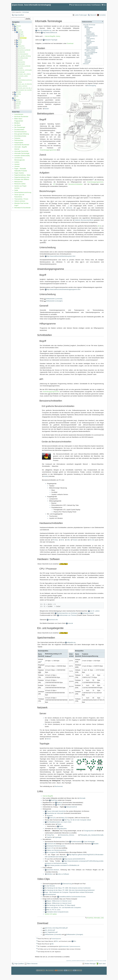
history (58, 36)
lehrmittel (18, 92)
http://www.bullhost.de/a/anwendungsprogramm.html (64, 289)
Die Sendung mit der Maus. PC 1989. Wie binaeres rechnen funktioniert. (68, 888)
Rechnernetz (59, 786)
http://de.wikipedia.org (44, 30)
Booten (87, 26)
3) (42, 73)
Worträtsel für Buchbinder (22, 208)
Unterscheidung (90, 35)
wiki (15, 98)
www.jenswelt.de (72, 807)
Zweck (88, 30)
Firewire (75, 540)
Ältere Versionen (32, 964)
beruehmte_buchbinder (24, 50)
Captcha (49, 837)
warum (18, 108)
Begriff (88, 29)
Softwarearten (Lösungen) (54, 301)
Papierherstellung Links (22, 177)
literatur (20, 42)
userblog (18, 94)
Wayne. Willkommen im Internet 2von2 (59, 903)
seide (19, 78)
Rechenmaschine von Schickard (67, 613)
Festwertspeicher (56, 939)
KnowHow (90, 918)
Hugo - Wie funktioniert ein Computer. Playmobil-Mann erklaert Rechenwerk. (69, 892)
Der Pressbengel (20, 127)
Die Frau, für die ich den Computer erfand (78, 820)
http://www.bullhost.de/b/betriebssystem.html (61, 256)
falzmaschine (21, 62)
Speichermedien (89, 54)
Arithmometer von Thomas (68, 615)
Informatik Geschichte (21, 151)
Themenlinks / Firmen (21, 199)
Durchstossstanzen (20, 132)
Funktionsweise (76, 842)
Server (88, 57)
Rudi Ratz (54, 800)
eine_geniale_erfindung (24, 56)
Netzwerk (87, 55)
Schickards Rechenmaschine (56, 846)
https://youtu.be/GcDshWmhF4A (75, 859)
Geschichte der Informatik (55, 813)
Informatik (82, 798)
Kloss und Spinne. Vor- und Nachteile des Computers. (64, 908)
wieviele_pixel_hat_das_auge (26, 88)
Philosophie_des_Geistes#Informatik (92, 835)
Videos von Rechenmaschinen (56, 850)
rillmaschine (21, 46)
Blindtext (17, 123)
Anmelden (102, 15)
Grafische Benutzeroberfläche (84, 220)
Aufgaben (89, 32)
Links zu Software (63, 874)
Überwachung (67, 884)
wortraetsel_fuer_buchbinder (26, 90)
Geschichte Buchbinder (22, 145)
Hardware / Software (90, 50)
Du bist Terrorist (50, 886)
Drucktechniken (19, 130)
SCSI (62, 540)
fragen (22, 34)
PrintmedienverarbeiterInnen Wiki (88, 5)
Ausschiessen (19, 114)
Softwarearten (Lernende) (54, 299)
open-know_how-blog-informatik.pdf (56, 928)
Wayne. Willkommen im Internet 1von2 (59, 901)
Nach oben (102, 964)
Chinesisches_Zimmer (67, 835)
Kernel (70, 208)
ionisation (20, 68)
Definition (50, 874)
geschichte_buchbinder (24, 66)
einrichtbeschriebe (23, 58)
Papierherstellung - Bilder (22, 175)
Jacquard (49, 816)
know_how (19, 30)
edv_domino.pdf (50, 930)
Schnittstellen (88, 43)
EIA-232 (92, 540)
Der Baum (18, 125)
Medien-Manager (90, 964)
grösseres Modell (88, 613)
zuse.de (70, 623)
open (15, 24)
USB (68, 540)
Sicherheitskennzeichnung (23, 192)
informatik (21, 32)
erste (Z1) (53, 818)
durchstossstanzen (23, 54)
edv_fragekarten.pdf (51, 932)
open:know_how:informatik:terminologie (31, 5)
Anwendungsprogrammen (48, 150)
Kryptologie (58, 837)
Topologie (89, 58)
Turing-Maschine (61, 829)
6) (41, 661)
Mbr (53, 944)
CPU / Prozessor (91, 51)
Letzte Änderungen (81, 15)
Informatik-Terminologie (22, 153)
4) (93, 179)
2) (49, 68)
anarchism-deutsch (53, 870)
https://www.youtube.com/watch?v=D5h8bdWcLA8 (63, 865)
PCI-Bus (55, 540)
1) (79, 65)
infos (17, 28)
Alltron (59, 805)
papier (20, 44)
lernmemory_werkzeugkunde (26, 70)
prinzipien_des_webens (24, 74)
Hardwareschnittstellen (92, 48)
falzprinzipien (21, 64)
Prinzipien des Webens (22, 179)
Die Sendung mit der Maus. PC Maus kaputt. (61, 905)
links (17, 96)
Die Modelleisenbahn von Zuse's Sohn (59, 822)
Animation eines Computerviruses (58, 912)
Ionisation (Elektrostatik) (22, 156)
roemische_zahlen (23, 76)
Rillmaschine (18, 182)
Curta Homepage (89, 842)
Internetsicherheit (50, 895)
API (87, 46)
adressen (18, 26)
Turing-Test (50, 835)
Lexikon (17, 162)
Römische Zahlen (20, 184)
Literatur (17, 164)
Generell (89, 40)
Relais (59, 824)
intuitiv (46, 476)
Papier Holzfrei (19, 173)
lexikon (20, 40)
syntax (18, 106)
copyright (18, 102)
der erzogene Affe (52, 852)
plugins (18, 100)
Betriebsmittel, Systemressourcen (70, 946)
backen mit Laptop (51, 914)
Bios (57, 941)
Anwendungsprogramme (91, 36)
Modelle (96, 844)
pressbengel (21, 72)
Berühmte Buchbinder (21, 117)
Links (86, 59)
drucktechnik (21, 52)
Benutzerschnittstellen (92, 47)
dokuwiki (18, 104)
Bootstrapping (91, 85)
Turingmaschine (89, 831)
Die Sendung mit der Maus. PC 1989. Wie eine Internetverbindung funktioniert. (70, 890)
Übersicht (93, 15)
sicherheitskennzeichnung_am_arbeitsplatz (30, 80)
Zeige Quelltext (19, 15)
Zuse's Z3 (50, 848)
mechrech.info (53, 620)
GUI (99, 226)
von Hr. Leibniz (95, 611)
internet (22, 36)
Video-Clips (88, 61)
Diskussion (86, 64)
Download (87, 62)
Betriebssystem (89, 28)
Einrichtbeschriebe (20, 136)
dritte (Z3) (64, 818)
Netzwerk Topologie (51, 40)
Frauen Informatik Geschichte (56, 811)
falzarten (20, 60)
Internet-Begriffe (50, 36)
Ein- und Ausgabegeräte (91, 53)
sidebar (20, 82)
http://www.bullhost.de (50, 33)
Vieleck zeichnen (20, 201)
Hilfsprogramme (90, 41)
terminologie (26, 12)
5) (51, 656)
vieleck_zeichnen (23, 86)
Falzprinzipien (19, 143)
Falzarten (17, 138)
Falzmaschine (19, 140)
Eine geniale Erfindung (22, 134)
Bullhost (60, 803)
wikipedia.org (71, 642)
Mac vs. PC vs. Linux (53, 910)
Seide (16, 190)
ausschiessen (22, 48)
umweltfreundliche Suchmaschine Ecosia (72, 897)
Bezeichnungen (90, 33)
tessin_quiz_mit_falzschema (26, 84)
